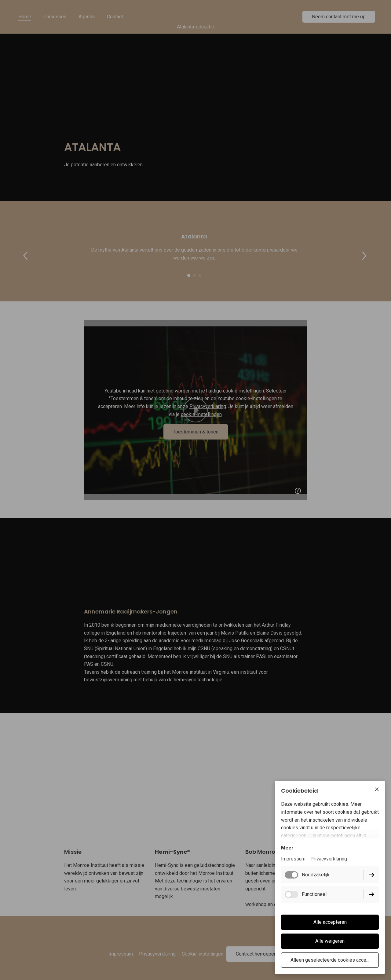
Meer (287, 848)
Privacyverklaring (329, 859)
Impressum (293, 859)
